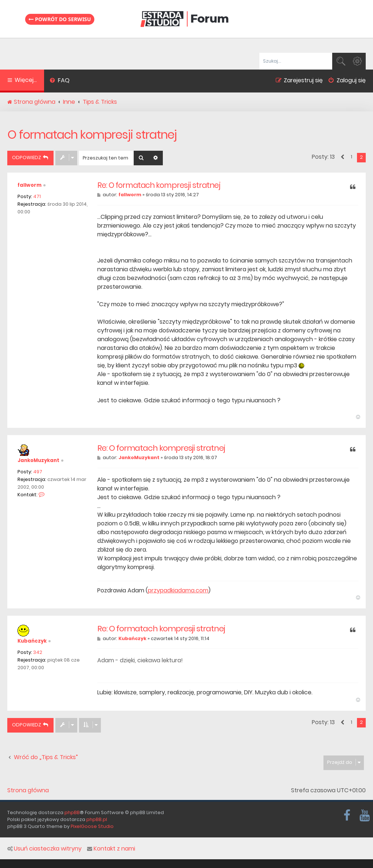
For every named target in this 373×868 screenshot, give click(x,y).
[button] (342, 157)
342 (38, 652)
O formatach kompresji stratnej (92, 135)
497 (38, 472)
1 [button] (352, 157)
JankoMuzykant (38, 460)
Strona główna (28, 790)
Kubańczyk (32, 641)
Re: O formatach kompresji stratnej (159, 185)
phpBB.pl (97, 819)
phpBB (72, 812)
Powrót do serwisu (60, 19)
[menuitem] (60, 81)
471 (37, 196)
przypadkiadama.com (178, 591)
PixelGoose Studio (92, 826)
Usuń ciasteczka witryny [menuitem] (44, 849)
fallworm (30, 185)
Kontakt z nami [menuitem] (111, 849)
